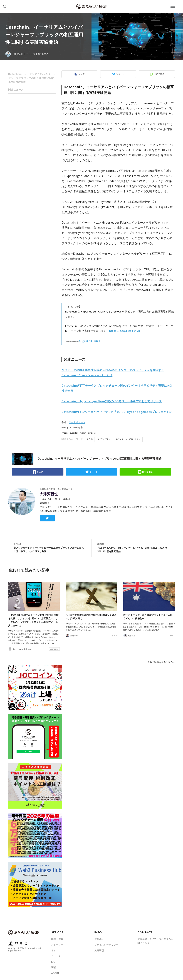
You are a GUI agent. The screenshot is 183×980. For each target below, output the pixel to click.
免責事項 (99, 950)
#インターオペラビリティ (128, 439)
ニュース (31, 54)
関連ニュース (16, 90)
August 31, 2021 (89, 341)
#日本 (90, 439)
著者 (54, 967)
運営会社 (99, 938)
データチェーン (77, 422)
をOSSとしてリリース (112, 401)
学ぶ (54, 950)
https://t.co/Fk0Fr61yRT (126, 331)
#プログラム (104, 439)
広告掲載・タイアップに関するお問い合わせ (155, 940)
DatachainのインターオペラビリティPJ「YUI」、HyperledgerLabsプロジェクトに (117, 412)
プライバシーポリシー (106, 944)
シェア (81, 74)
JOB (53, 961)
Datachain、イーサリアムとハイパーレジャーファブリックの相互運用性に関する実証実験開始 (32, 78)
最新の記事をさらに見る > (161, 662)
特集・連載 (57, 938)
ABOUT (55, 972)
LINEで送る (159, 74)
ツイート (120, 74)
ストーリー (57, 944)
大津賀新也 (49, 494)
